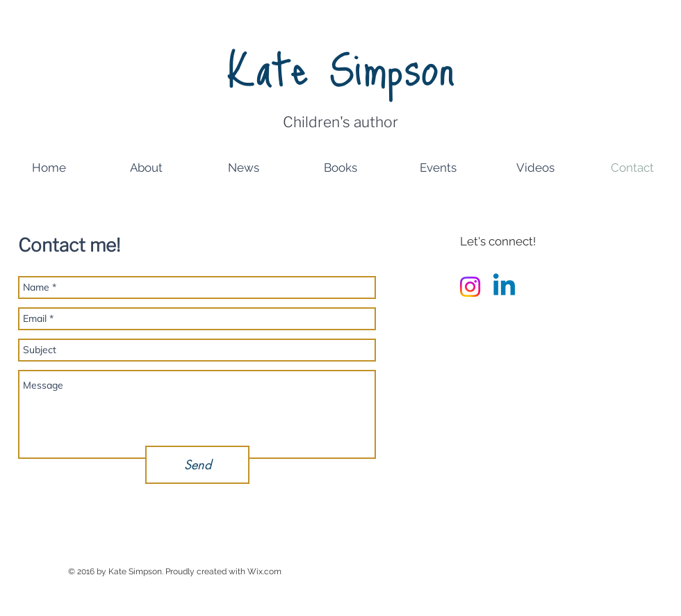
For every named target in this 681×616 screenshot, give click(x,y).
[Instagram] (470, 287)
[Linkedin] (504, 287)
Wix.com (264, 572)
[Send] (197, 465)
